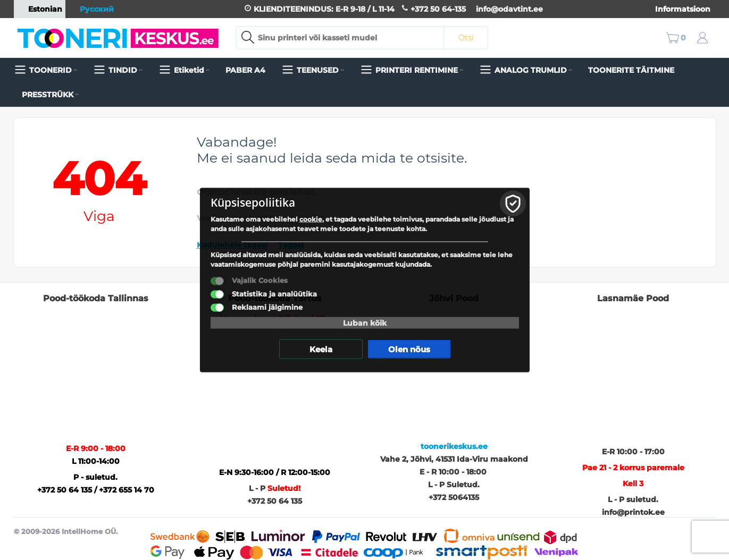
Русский (91, 9)
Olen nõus (409, 349)
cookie (311, 219)
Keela (321, 349)
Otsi (466, 38)
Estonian (40, 9)
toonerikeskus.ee (454, 446)
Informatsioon (683, 9)
